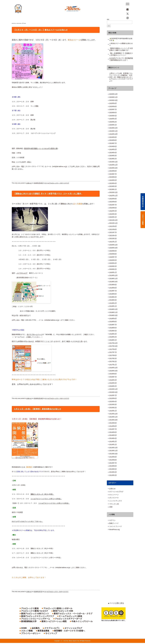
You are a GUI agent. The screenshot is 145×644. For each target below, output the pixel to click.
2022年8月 (113, 208)
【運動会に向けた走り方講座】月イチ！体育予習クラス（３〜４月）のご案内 (48, 200)
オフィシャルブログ (116, 498)
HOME (23, 632)
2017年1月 (113, 371)
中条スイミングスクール (28, 625)
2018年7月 (113, 331)
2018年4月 (113, 337)
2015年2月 (113, 414)
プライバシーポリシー (54, 634)
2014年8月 (113, 432)
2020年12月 (113, 251)
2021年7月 (113, 239)
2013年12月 (113, 454)
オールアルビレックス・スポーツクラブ (57, 189)
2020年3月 (113, 273)
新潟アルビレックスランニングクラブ (32, 620)
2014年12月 (113, 420)
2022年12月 (113, 199)
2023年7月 (113, 180)
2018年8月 (113, 328)
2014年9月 (113, 429)
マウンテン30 (114, 510)
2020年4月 (113, 269)
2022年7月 (113, 211)
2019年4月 (113, 303)
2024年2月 (113, 165)
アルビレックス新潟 (27, 615)
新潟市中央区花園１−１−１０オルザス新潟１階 (41, 155)
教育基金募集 (90, 632)
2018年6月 (113, 334)
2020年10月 (113, 254)
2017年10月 (113, 352)
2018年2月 (113, 343)
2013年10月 (113, 460)
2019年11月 (113, 285)
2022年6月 (113, 214)
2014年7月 (113, 435)
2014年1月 (113, 451)
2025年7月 (113, 116)
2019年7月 (113, 297)
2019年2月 (113, 309)
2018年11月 (113, 319)
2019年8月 (113, 294)
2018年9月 (113, 325)
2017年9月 (113, 356)
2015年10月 (113, 398)
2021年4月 (113, 242)
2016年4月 (113, 386)
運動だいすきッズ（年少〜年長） (42, 500)
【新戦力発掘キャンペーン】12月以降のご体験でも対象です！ (121, 56)
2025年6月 (113, 119)
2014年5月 (113, 441)
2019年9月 (113, 291)
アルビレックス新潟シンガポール (48, 615)
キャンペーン (114, 501)
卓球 (111, 513)
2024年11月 (113, 137)
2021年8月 (113, 236)
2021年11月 (113, 229)
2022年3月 (113, 220)
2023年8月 (113, 177)
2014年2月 (113, 448)
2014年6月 (113, 438)
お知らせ (29, 189)
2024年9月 (113, 143)
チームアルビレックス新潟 (57, 620)
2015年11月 (113, 395)
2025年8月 (113, 113)
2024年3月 (113, 162)
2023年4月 (113, 189)
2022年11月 (113, 202)
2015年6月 (113, 405)
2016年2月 (113, 392)
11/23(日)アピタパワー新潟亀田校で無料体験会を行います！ (121, 65)
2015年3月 (113, 411)
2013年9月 (113, 463)
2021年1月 (113, 248)
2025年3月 (113, 125)
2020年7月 (113, 263)
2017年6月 (113, 362)
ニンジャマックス (116, 507)
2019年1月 (113, 312)
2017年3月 (113, 365)
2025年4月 (113, 122)
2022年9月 (113, 205)
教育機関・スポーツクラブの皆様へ (32, 634)
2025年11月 (113, 103)
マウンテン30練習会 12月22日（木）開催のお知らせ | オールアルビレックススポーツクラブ (121, 83)
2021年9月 (113, 233)
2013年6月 (113, 472)
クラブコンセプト (46, 632)
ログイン (112, 526)
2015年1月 (113, 417)
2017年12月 (113, 349)
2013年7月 (113, 469)
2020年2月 (113, 276)
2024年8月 (113, 146)
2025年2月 (113, 128)
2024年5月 (113, 156)
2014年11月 (113, 423)
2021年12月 (113, 226)
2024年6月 (113, 153)
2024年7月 (113, 150)
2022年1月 (113, 223)
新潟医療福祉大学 (50, 622)
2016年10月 (113, 377)
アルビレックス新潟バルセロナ (72, 615)
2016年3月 (113, 389)
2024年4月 (113, 159)
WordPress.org (114, 536)
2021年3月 (113, 245)
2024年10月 (113, 140)
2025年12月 (113, 100)
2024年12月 (113, 134)
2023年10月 (113, 174)
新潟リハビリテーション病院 (69, 622)
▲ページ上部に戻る (117, 609)
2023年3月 (113, 193)
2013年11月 (113, 457)
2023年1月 (113, 196)
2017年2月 (113, 368)
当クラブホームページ (35, 341)
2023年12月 (113, 168)
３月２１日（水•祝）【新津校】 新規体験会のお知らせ (37, 415)
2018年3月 (113, 340)
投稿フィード (114, 530)
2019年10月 (113, 288)
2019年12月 (113, 282)
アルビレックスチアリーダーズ (30, 622)
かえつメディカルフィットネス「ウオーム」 (27, 528)
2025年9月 (113, 110)
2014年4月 (113, 445)
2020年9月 (113, 257)
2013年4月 (113, 478)
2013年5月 (113, 475)
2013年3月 (113, 481)
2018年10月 (113, 322)
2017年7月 (113, 359)
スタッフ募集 (77, 632)
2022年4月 (113, 217)
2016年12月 (113, 374)
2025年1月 (113, 131)
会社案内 (33, 632)
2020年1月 (113, 279)
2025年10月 (113, 106)
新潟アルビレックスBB (28, 617)
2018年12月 (113, 316)
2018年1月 (113, 346)
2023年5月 (113, 186)
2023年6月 (113, 183)
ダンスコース (114, 504)
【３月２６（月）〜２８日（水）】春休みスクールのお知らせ (41, 36)
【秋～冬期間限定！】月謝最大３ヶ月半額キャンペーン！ (121, 60)
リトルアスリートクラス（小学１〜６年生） (46, 505)
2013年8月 (113, 466)
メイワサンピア (22, 279)
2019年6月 (113, 300)
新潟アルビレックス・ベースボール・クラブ (77, 617)
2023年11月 (113, 171)
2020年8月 (113, 260)
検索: (108, 26)
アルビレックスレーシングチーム (79, 620)
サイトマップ (69, 634)
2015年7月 (113, 401)
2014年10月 (113, 426)
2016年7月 (113, 383)
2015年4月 (113, 408)
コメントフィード (116, 533)
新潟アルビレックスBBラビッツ (49, 617)
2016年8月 (113, 380)
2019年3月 (113, 306)
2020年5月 (113, 266)
